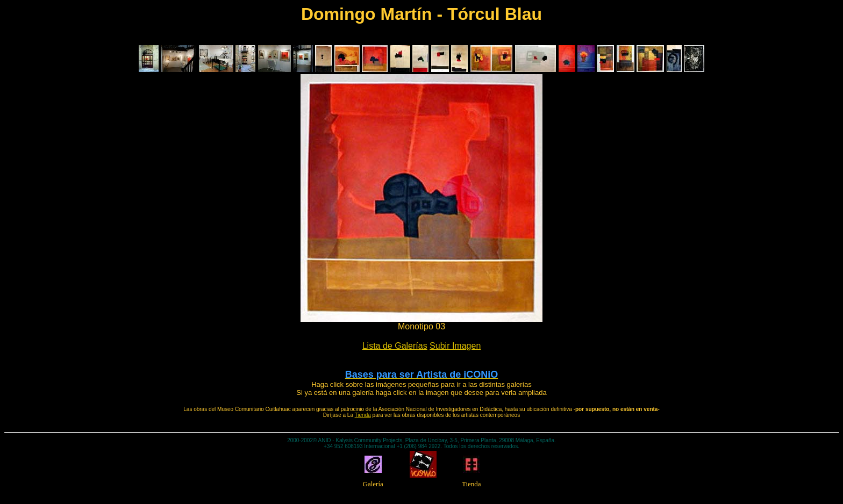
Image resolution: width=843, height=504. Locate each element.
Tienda (363, 415)
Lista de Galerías (395, 346)
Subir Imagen (455, 346)
